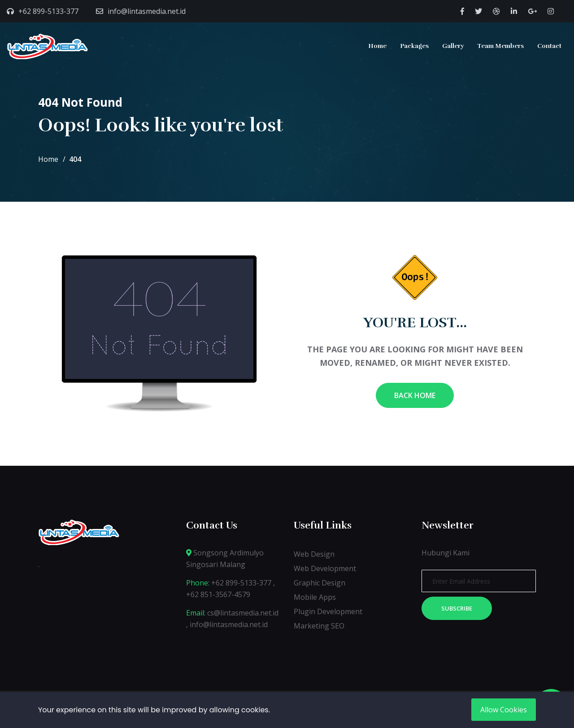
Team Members (500, 46)
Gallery (453, 46)
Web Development (325, 568)
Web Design (314, 554)
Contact (549, 46)
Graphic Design (320, 583)
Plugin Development (328, 611)
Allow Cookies (504, 710)
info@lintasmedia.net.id (147, 11)
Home (377, 46)
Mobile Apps (315, 597)
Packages (414, 46)
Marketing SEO (319, 626)
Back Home (415, 395)
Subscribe (457, 608)
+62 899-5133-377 (48, 11)
